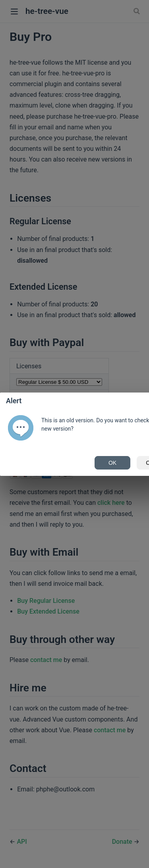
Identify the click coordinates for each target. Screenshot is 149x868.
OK (112, 463)
